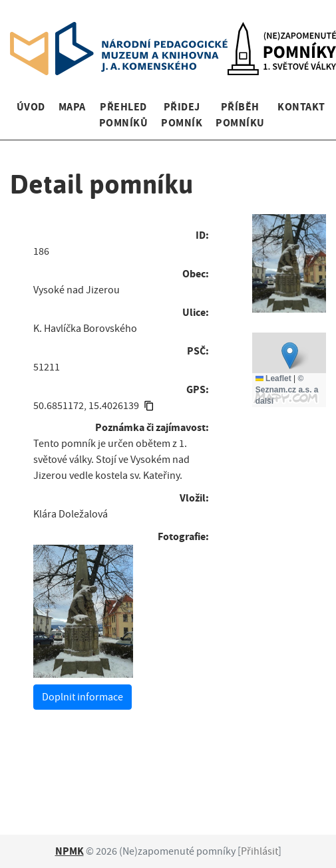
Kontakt (301, 107)
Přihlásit (259, 851)
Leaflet (273, 378)
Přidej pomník (182, 115)
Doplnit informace (83, 697)
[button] (290, 356)
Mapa (72, 107)
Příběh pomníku (240, 115)
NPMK (70, 851)
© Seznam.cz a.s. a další (287, 390)
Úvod (31, 107)
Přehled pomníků (123, 115)
